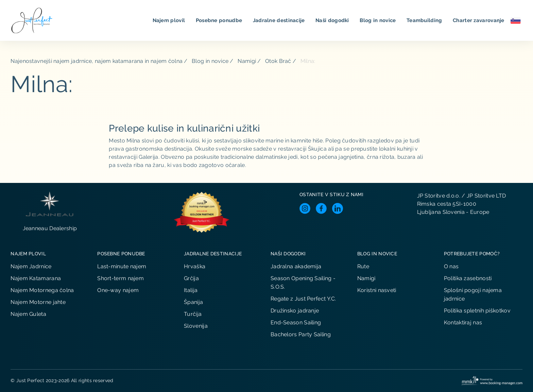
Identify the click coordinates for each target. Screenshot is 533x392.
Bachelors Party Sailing (301, 334)
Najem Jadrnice (31, 266)
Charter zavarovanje (479, 20)
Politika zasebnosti (468, 278)
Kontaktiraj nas (463, 322)
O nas (451, 266)
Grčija (191, 278)
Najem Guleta (28, 314)
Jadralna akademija (296, 266)
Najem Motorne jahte (38, 302)
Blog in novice (379, 20)
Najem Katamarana (36, 278)
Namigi (247, 61)
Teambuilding (425, 20)
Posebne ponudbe (220, 20)
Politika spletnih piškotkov (477, 311)
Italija (191, 290)
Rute (363, 266)
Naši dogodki (333, 20)
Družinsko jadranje (295, 311)
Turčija (193, 314)
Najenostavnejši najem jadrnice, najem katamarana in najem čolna (97, 61)
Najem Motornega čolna (42, 290)
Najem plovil (170, 20)
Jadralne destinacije (280, 20)
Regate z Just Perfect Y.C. (303, 299)
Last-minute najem (122, 266)
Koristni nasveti (377, 290)
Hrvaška (195, 266)
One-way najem (118, 290)
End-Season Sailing (296, 322)
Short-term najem (121, 278)
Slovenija (196, 326)
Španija (193, 302)
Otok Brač (278, 61)
